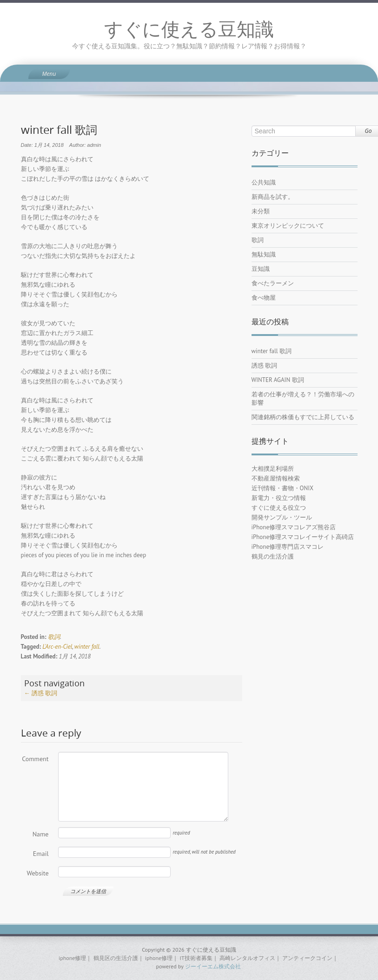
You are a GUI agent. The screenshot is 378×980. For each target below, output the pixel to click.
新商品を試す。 (273, 197)
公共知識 (264, 182)
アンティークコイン (307, 958)
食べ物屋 (264, 298)
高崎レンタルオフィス (247, 958)
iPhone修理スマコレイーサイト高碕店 (303, 537)
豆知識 (261, 269)
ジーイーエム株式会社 (213, 966)
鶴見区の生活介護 (116, 958)
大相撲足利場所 (273, 469)
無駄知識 (264, 254)
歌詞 (54, 637)
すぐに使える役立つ (279, 508)
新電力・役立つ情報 (279, 498)
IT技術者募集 (196, 958)
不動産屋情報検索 (276, 478)
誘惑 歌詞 (41, 693)
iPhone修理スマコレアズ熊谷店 (294, 527)
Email (41, 854)
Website (37, 873)
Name (41, 834)
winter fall (87, 647)
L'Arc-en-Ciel (57, 647)
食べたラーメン (273, 283)
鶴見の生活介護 (273, 556)
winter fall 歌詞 (272, 351)
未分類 (261, 211)
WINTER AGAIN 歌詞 (278, 380)
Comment (35, 759)
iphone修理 (72, 958)
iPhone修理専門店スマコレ (288, 547)
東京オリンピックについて (288, 226)
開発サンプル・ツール (282, 517)
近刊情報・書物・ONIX (282, 488)
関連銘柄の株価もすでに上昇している (303, 417)
